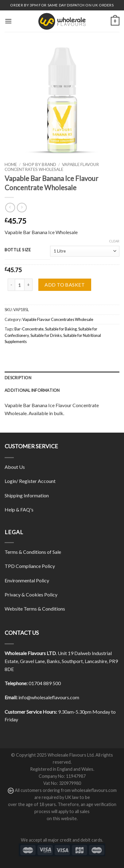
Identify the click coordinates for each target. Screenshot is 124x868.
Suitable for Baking (61, 329)
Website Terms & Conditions (35, 609)
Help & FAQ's (19, 509)
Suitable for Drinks (46, 335)
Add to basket (65, 285)
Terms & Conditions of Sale (33, 552)
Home (11, 164)
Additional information (32, 390)
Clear (114, 241)
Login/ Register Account (30, 481)
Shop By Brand (39, 164)
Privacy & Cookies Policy (31, 594)
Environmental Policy (27, 580)
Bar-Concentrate (29, 329)
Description (18, 378)
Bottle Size (18, 250)
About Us (15, 467)
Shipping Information (27, 495)
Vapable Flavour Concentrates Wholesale (52, 167)
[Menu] (8, 21)
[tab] (62, 378)
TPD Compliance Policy (30, 566)
